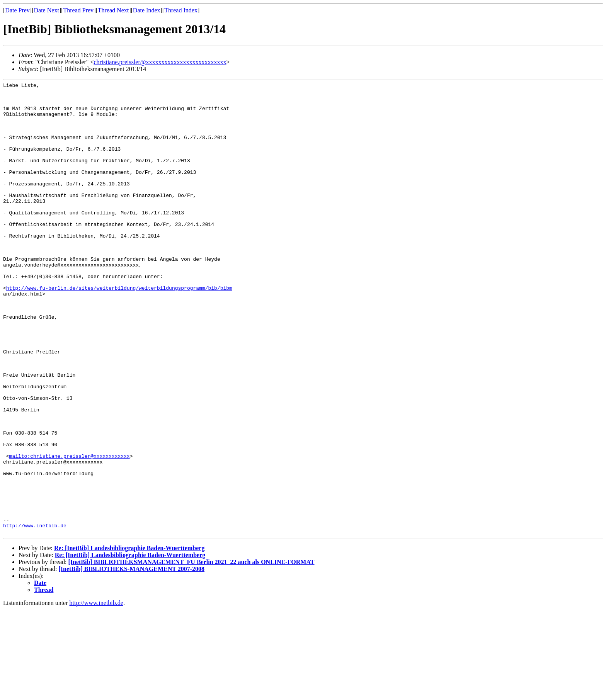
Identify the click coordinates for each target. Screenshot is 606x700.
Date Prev (17, 10)
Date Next (47, 10)
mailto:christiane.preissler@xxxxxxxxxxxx (70, 531)
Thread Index (181, 10)
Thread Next (113, 10)
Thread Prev (78, 10)
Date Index (147, 10)
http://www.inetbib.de (35, 615)
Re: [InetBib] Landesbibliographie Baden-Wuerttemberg (129, 638)
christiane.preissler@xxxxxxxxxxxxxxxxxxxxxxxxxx (160, 62)
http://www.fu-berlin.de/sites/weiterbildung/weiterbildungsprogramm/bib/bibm (119, 330)
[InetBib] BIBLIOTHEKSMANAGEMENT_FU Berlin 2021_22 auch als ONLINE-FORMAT (191, 652)
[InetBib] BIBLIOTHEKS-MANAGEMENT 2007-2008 (132, 659)
